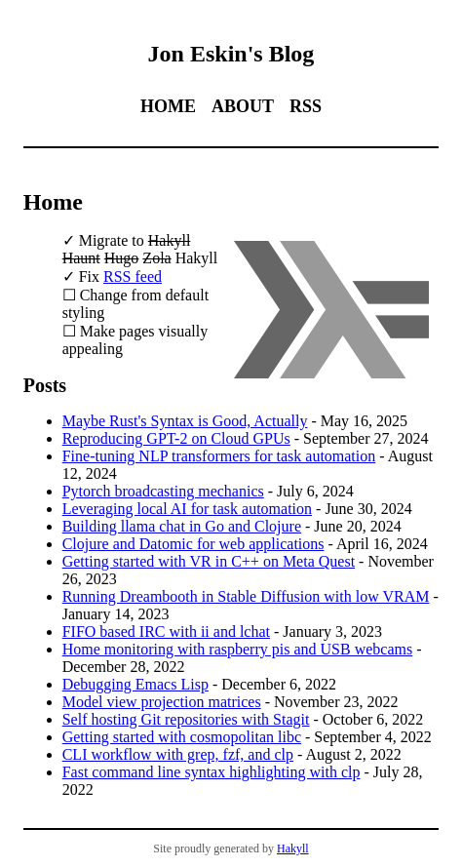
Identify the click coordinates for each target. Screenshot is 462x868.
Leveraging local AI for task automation (187, 509)
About (243, 106)
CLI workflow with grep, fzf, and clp (178, 754)
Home (168, 106)
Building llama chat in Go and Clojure (182, 526)
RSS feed (133, 276)
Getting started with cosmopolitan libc (182, 737)
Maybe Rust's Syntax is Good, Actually (185, 421)
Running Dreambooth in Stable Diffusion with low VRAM (246, 596)
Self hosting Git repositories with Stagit (186, 719)
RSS (306, 106)
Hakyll (293, 848)
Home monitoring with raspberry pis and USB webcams (238, 649)
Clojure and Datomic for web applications (193, 544)
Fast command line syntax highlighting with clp (212, 772)
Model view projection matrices (162, 702)
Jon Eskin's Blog (231, 54)
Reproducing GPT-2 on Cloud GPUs (176, 438)
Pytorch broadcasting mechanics (163, 491)
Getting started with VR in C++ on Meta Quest (209, 561)
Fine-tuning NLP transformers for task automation (219, 456)
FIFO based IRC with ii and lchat (166, 631)
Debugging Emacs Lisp (135, 684)
